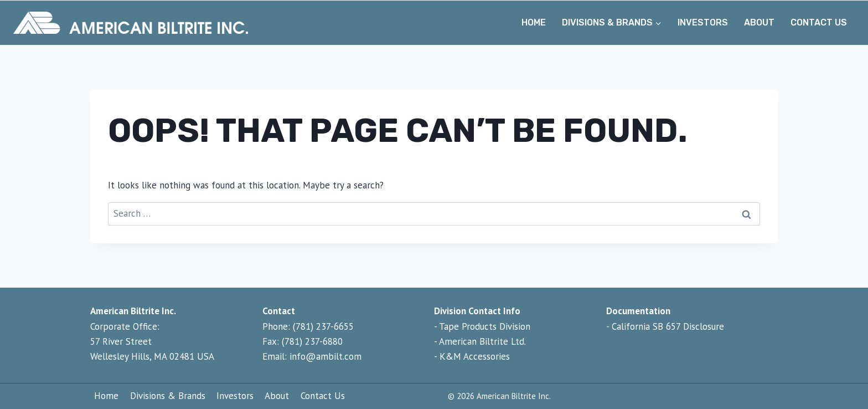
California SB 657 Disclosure (668, 326)
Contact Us (819, 22)
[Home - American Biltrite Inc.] (131, 22)
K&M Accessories (475, 356)
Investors (703, 22)
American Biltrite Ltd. (482, 341)
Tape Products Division (485, 326)
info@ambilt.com (325, 356)
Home (534, 22)
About (759, 22)
